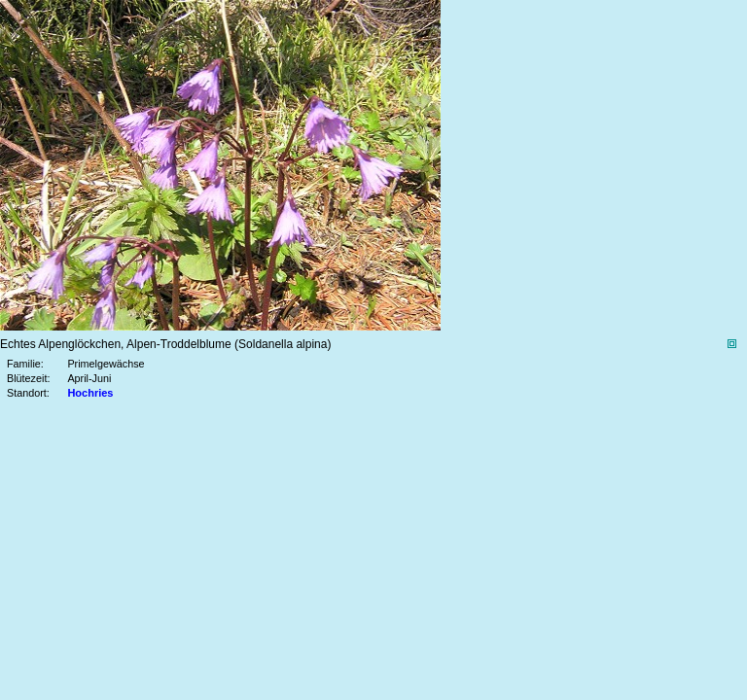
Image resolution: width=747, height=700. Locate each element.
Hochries (90, 393)
